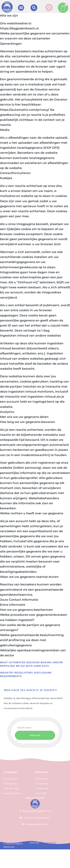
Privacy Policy (48, 843)
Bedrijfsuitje (10, 784)
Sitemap (34, 843)
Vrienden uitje (11, 788)
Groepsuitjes (42, 784)
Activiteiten (41, 772)
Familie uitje (10, 779)
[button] (21, 8)
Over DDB (41, 793)
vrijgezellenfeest (13, 793)
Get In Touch (35, 798)
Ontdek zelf (41, 788)
